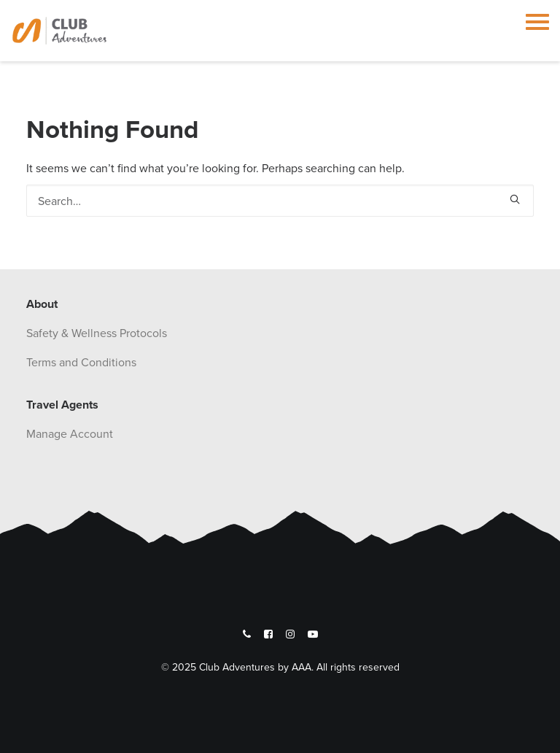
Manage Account (70, 433)
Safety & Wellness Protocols (97, 333)
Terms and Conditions (81, 362)
